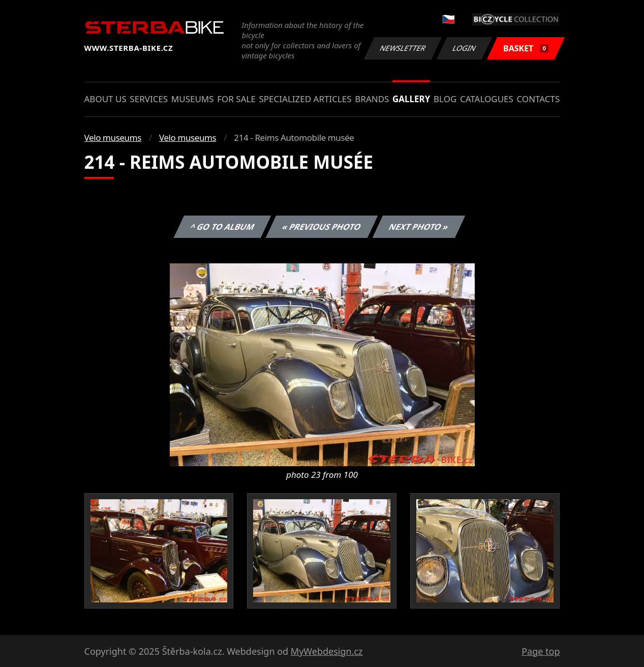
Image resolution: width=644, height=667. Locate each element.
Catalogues (487, 99)
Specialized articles (305, 99)
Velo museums (113, 138)
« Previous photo (322, 227)
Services (149, 99)
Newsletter (403, 48)
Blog (445, 99)
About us (105, 99)
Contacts (538, 99)
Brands (372, 99)
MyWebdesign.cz (327, 651)
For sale (236, 99)
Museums (193, 99)
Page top (541, 651)
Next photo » (419, 227)
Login (465, 48)
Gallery (411, 99)
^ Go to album (223, 227)
